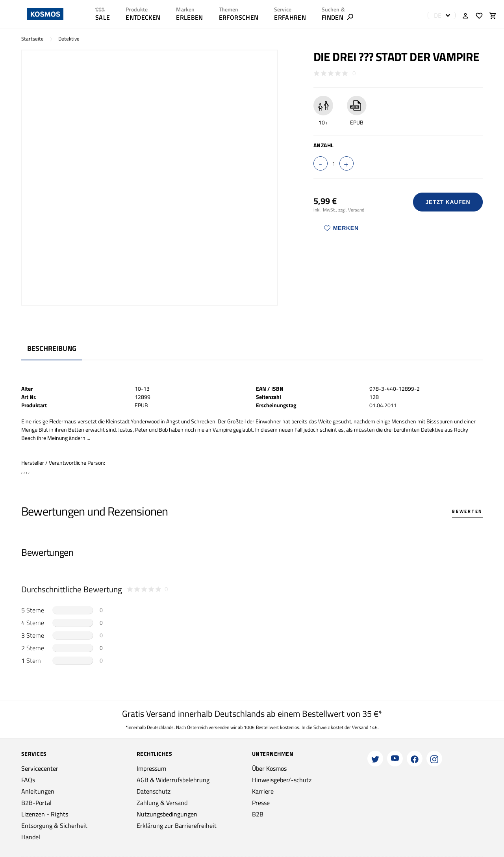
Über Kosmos (269, 768)
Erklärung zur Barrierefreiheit (177, 825)
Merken (341, 228)
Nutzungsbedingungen (167, 814)
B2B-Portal (36, 803)
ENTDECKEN (143, 17)
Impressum (151, 768)
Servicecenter (40, 768)
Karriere (263, 791)
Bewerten (467, 511)
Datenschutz (154, 791)
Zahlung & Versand (162, 803)
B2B (258, 814)
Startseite (32, 39)
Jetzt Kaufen (448, 202)
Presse (261, 803)
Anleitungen (38, 791)
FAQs (28, 780)
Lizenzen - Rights (45, 814)
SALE (103, 17)
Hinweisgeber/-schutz (282, 780)
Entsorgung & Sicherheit (54, 825)
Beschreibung (52, 348)
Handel (31, 837)
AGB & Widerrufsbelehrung (173, 780)
